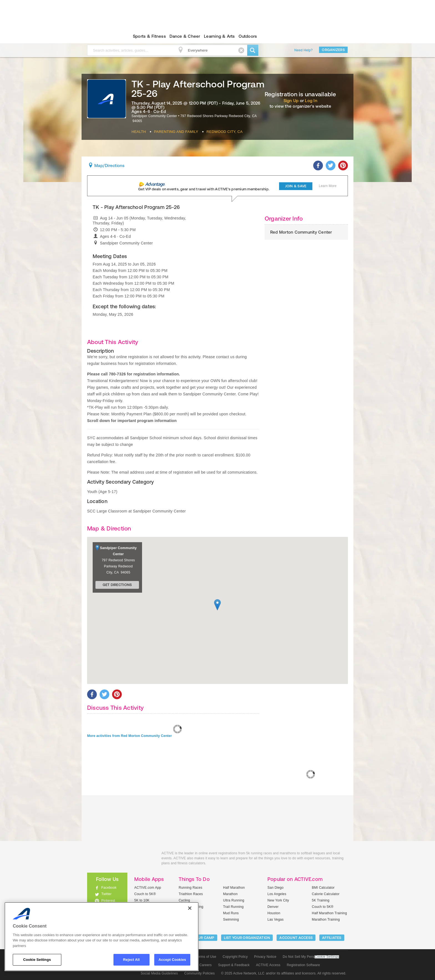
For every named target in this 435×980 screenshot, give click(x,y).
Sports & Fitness (149, 36)
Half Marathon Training (329, 913)
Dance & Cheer (185, 36)
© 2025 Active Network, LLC (243, 973)
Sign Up (291, 101)
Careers (206, 965)
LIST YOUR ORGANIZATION (247, 938)
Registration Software (304, 965)
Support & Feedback (234, 965)
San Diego (275, 888)
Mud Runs (231, 913)
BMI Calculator (323, 888)
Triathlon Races (191, 894)
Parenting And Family (176, 132)
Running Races (190, 888)
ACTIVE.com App (148, 888)
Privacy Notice (265, 957)
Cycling (184, 900)
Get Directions (117, 585)
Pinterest (108, 901)
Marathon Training (326, 920)
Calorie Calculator (326, 894)
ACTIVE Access (268, 965)
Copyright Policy (235, 957)
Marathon (230, 894)
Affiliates (332, 938)
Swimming (231, 920)
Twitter (106, 894)
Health (139, 132)
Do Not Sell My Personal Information (311, 957)
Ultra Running (234, 900)
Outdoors (248, 36)
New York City (278, 900)
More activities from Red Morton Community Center (130, 736)
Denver (273, 907)
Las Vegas (275, 920)
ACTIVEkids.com (103, 36)
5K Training (321, 900)
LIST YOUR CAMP (200, 938)
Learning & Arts (219, 36)
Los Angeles (277, 894)
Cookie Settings (327, 957)
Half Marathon (234, 888)
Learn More (328, 186)
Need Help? (304, 50)
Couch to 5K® (145, 894)
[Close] (190, 908)
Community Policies (199, 973)
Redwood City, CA (224, 132)
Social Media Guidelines (159, 973)
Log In (311, 101)
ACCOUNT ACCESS (296, 938)
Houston (274, 913)
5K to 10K (142, 900)
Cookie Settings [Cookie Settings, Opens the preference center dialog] (37, 960)
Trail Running (233, 907)
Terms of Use (206, 957)
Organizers (333, 50)
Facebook (109, 888)
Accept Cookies (172, 960)
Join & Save (296, 186)
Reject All (131, 960)
